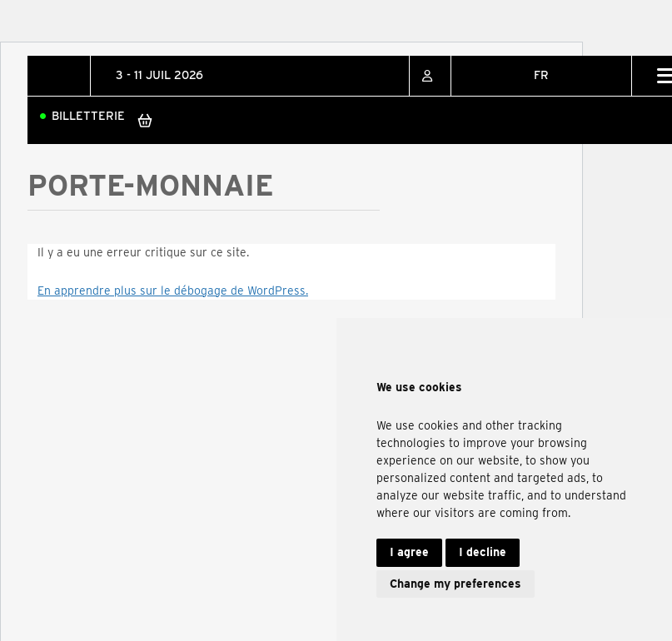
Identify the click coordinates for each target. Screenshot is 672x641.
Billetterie (88, 116)
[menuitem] (541, 76)
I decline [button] (483, 552)
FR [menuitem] (541, 75)
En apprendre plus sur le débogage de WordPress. (173, 291)
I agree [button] (409, 552)
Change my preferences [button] (455, 584)
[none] (541, 76)
